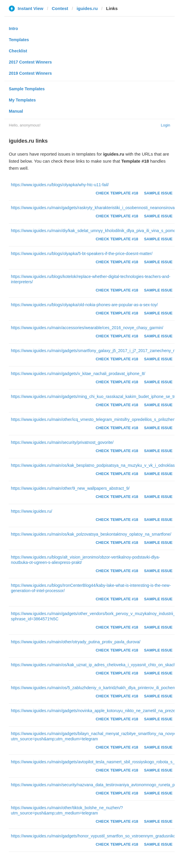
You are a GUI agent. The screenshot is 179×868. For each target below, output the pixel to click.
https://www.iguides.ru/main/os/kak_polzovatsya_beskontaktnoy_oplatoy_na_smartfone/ (91, 534)
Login (165, 125)
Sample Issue (158, 193)
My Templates (22, 100)
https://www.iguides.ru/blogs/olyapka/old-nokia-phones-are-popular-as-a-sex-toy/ (84, 305)
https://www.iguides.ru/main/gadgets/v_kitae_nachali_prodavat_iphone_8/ (78, 374)
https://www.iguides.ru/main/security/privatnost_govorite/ (62, 442)
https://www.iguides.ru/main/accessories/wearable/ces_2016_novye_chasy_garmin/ (87, 328)
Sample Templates (27, 89)
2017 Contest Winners (30, 62)
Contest (60, 8)
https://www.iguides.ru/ (32, 511)
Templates (19, 40)
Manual (16, 111)
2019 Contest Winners (30, 73)
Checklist (18, 51)
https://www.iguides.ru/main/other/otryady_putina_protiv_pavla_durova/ (76, 642)
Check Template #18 (117, 193)
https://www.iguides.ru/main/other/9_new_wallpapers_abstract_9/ (70, 488)
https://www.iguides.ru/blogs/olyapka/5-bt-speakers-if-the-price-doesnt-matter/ (82, 254)
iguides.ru (87, 8)
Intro (13, 29)
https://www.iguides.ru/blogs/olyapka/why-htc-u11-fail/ (60, 185)
